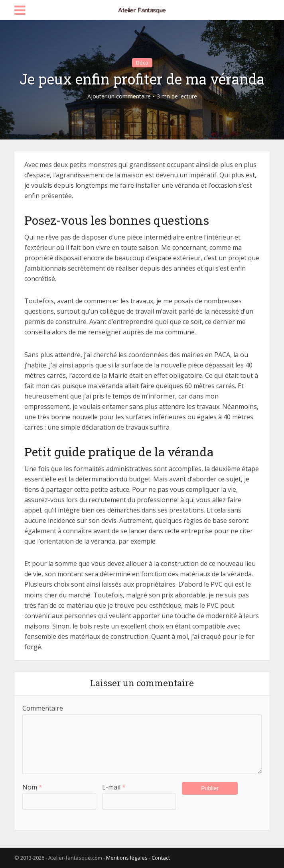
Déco (142, 63)
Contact (161, 858)
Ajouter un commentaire (119, 96)
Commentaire (43, 708)
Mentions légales (127, 858)
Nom (32, 787)
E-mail (114, 787)
